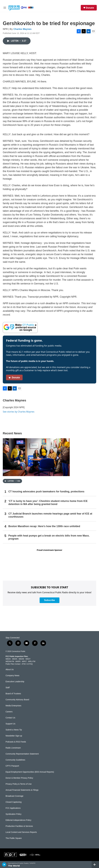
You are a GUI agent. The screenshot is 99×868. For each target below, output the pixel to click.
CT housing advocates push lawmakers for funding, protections (46, 492)
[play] (4, 864)
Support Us (10, 724)
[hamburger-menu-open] (5, 8)
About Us (10, 670)
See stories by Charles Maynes (19, 412)
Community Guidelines (15, 760)
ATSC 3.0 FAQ (27, 664)
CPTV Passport (12, 766)
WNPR (18, 661)
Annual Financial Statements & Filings (22, 790)
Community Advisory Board (17, 700)
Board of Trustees (13, 694)
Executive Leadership (15, 682)
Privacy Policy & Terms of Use (19, 784)
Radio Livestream (13, 748)
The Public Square (14, 838)
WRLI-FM (32, 661)
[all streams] (95, 864)
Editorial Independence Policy (18, 820)
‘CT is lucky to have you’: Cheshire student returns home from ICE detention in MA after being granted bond (48, 503)
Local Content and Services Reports (21, 832)
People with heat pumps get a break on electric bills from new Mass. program (49, 537)
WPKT (24, 661)
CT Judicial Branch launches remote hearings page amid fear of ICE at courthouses (50, 515)
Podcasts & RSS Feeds (16, 742)
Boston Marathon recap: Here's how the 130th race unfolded (44, 526)
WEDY (28, 659)
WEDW (21, 659)
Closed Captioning (14, 802)
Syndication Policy (14, 814)
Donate (90, 8)
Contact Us (10, 718)
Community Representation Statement (22, 754)
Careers (9, 712)
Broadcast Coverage (15, 796)
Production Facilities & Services (19, 826)
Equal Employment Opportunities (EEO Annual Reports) (30, 772)
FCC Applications (13, 808)
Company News (12, 676)
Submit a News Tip (14, 730)
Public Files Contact (13, 664)
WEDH (8, 659)
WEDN (15, 659)
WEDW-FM (10, 661)
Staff (8, 688)
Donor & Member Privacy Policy (19, 778)
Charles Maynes (23, 29)
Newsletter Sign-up (14, 736)
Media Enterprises (13, 706)
